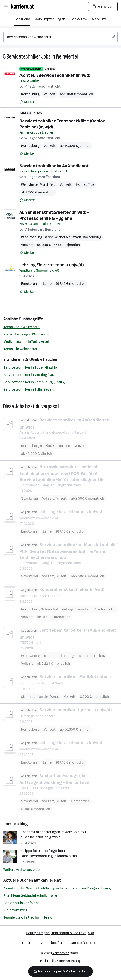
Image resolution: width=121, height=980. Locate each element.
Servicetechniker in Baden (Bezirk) (30, 368)
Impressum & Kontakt (69, 933)
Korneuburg (30, 94)
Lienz (102, 656)
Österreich (62, 446)
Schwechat (50, 609)
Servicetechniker (23, 57)
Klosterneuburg (106, 609)
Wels (33, 656)
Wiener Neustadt (68, 237)
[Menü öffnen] (6, 6)
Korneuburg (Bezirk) (37, 446)
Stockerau (30, 498)
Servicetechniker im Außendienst (54, 166)
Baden (49, 237)
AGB (91, 933)
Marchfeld (48, 185)
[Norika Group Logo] (60, 962)
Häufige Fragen (38, 933)
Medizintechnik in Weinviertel (26, 342)
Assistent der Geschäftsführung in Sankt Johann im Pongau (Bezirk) (57, 888)
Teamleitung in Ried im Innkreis (28, 917)
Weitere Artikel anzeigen (22, 870)
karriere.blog (16, 824)
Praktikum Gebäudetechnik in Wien (31, 896)
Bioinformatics (15, 910)
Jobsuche (22, 19)
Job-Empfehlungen (50, 19)
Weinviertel (67, 57)
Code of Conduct (84, 943)
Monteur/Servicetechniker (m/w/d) (55, 75)
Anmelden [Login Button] (103, 6)
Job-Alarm (79, 19)
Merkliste (99, 19)
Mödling (36, 237)
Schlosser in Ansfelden (21, 903)
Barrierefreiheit (57, 943)
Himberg (67, 609)
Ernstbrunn (30, 284)
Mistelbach (88, 656)
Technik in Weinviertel (20, 349)
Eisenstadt (83, 609)
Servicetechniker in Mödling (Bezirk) (31, 375)
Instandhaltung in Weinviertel (27, 334)
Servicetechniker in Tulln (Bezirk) (29, 389)
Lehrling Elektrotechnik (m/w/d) (52, 265)
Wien (25, 237)
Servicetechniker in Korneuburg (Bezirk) (34, 382)
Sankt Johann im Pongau (58, 656)
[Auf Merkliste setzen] (28, 102)
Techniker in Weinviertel (22, 327)
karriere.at (51, 880)
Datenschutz (32, 943)
